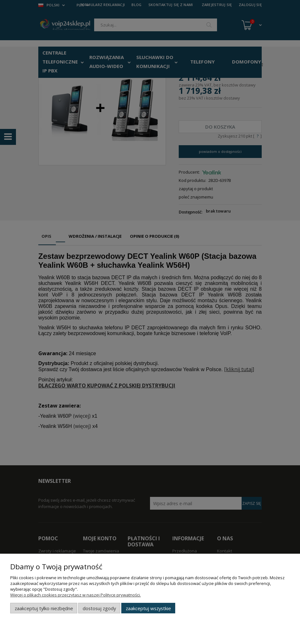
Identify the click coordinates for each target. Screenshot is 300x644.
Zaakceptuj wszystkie (148, 608)
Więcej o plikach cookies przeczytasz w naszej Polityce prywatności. (75, 595)
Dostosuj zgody (99, 608)
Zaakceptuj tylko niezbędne (44, 608)
